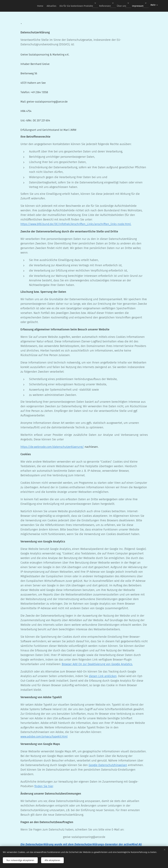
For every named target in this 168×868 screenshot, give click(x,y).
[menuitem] (33, 6)
